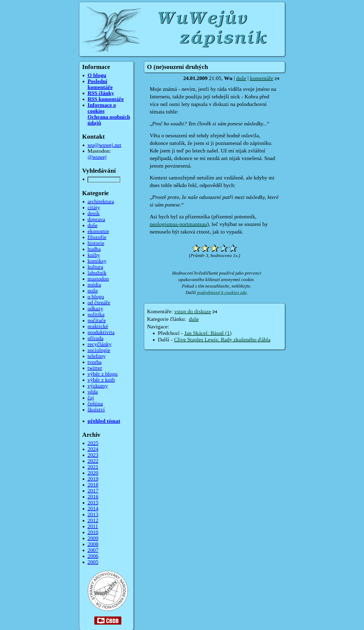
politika (96, 315)
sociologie (99, 350)
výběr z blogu (103, 374)
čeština (95, 404)
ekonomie (98, 231)
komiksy (97, 261)
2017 (93, 491)
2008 (93, 544)
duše (241, 78)
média (94, 285)
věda (93, 392)
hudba (94, 249)
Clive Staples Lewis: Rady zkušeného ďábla (222, 340)
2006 (93, 556)
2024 (93, 449)
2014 (93, 509)
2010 (93, 532)
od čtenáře (99, 303)
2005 (93, 562)
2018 (93, 485)
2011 (93, 526)
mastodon (98, 279)
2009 (93, 538)
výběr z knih (101, 380)
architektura (101, 202)
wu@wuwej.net (104, 145)
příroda (96, 338)
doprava (96, 219)
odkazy (95, 309)
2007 (93, 550)
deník (94, 214)
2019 (93, 479)
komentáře (262, 78)
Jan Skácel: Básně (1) (208, 333)
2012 (93, 521)
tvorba (95, 362)
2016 (93, 497)
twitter (95, 368)
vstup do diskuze (193, 312)
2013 (93, 515)
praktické (98, 326)
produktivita (101, 332)
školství (96, 410)
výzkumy (98, 386)
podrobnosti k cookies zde (222, 293)
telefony (97, 356)
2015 (93, 503)
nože (93, 291)
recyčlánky (100, 344)
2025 (93, 443)
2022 (93, 461)
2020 (93, 473)
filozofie (97, 237)
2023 (93, 455)
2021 (93, 467)
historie (96, 243)
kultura (95, 267)
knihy (94, 255)
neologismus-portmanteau (178, 224)
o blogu (96, 297)
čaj (91, 398)
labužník (97, 273)
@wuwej (97, 157)
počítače (97, 321)
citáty (94, 208)
